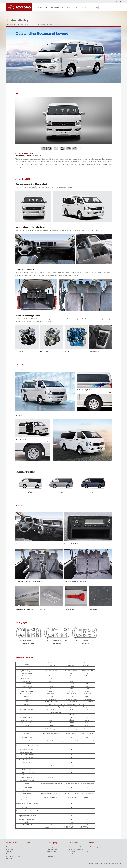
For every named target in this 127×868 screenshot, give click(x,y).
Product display (42, 7)
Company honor (52, 852)
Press (63, 7)
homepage (20, 24)
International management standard (78, 852)
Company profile (52, 847)
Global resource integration (76, 849)
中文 (117, 2)
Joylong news (31, 847)
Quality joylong (72, 7)
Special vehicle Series (12, 854)
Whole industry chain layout (76, 847)
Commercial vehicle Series (46, 24)
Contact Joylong (52, 856)
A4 (57, 24)
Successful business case (75, 854)
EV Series (9, 859)
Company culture (52, 849)
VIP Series (9, 852)
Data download (52, 854)
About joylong (54, 7)
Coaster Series (10, 849)
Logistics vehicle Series (13, 856)
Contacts (83, 7)
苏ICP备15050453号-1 (94, 863)
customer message (94, 847)
